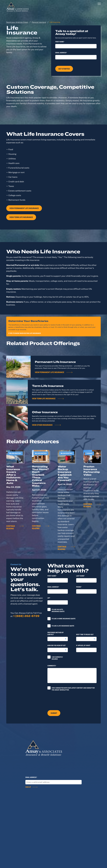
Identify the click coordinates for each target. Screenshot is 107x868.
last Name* (80, 576)
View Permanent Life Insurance (24, 208)
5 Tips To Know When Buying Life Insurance (25, 333)
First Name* (60, 42)
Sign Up (28, 787)
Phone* (79, 587)
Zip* (49, 598)
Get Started (64, 69)
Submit (54, 713)
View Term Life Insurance (21, 217)
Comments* (52, 666)
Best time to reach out (85, 634)
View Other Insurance (42, 425)
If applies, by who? (83, 645)
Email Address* (61, 53)
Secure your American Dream (17, 22)
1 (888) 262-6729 (26, 616)
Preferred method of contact (56, 633)
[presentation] (63, 700)
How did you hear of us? (57, 645)
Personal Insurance (39, 22)
